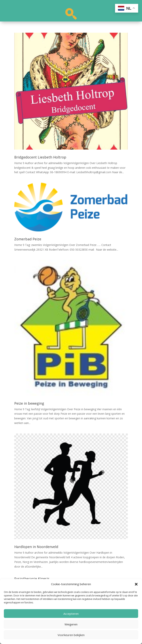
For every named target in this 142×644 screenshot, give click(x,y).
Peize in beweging (29, 403)
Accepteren (71, 614)
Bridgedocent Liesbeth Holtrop (40, 157)
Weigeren (71, 624)
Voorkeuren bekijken (71, 635)
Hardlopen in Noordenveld (36, 547)
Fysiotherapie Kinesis (32, 579)
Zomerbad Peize (28, 239)
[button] (136, 584)
